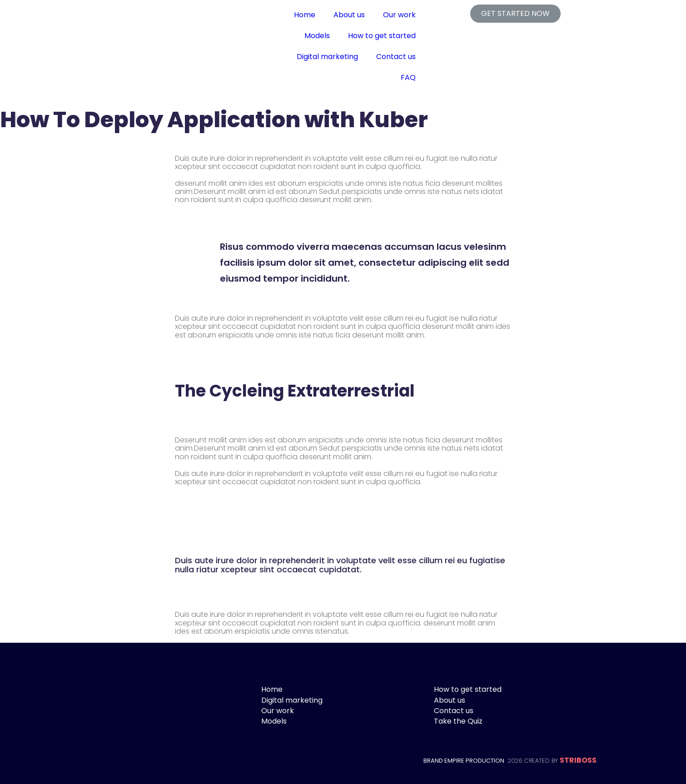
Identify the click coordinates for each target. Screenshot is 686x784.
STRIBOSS (578, 760)
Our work (399, 15)
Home (305, 15)
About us (349, 15)
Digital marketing (327, 57)
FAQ (408, 77)
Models (317, 36)
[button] (515, 14)
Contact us (396, 57)
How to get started (382, 36)
